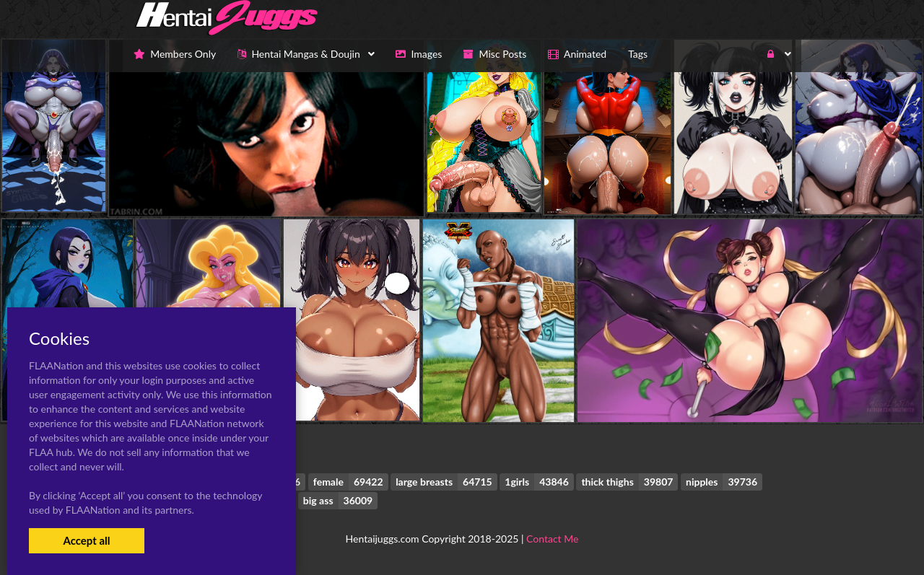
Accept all (86, 540)
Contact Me (552, 539)
